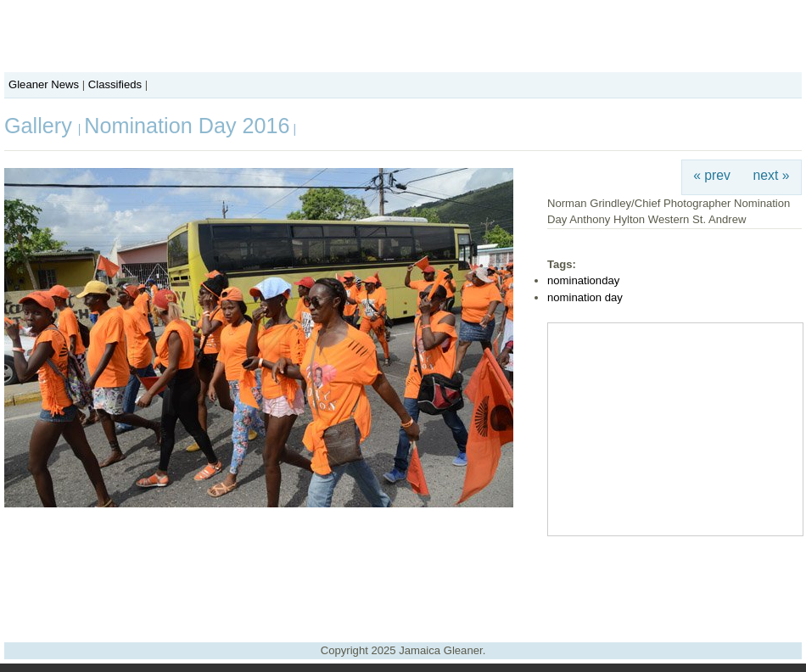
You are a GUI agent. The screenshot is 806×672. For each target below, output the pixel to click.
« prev (712, 175)
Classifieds (115, 84)
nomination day (585, 297)
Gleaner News (44, 84)
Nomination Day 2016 (187, 126)
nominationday (583, 280)
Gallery (41, 126)
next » (772, 175)
